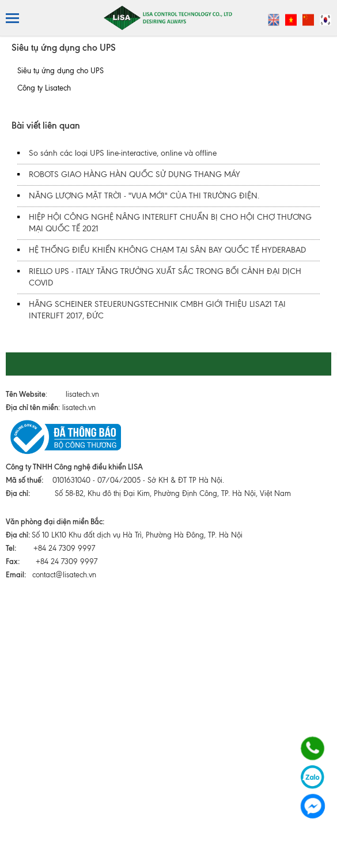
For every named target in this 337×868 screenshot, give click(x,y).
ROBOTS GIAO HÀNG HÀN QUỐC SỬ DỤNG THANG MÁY (135, 174)
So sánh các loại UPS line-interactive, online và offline (123, 153)
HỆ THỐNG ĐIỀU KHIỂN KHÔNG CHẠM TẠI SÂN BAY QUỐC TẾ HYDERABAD (167, 250)
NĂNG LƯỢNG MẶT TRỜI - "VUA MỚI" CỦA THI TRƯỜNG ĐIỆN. (144, 196)
